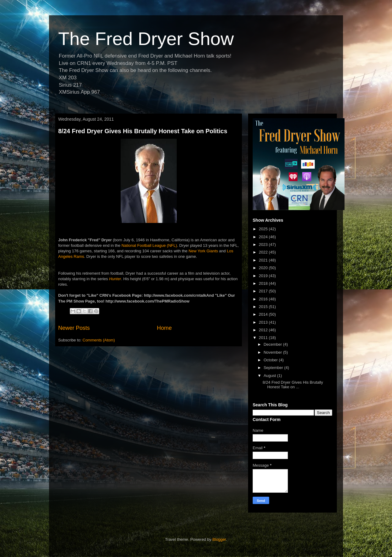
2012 (264, 330)
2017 (264, 291)
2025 (264, 229)
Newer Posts (74, 328)
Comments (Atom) (99, 340)
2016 (264, 299)
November (273, 352)
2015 (264, 307)
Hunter (115, 279)
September (274, 368)
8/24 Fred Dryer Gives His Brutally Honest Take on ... (293, 385)
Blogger (219, 539)
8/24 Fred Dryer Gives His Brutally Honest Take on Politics (143, 131)
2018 (264, 283)
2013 (264, 322)
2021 (264, 260)
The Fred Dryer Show (146, 39)
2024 (264, 237)
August (270, 376)
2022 (264, 252)
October (271, 360)
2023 (264, 245)
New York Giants (203, 251)
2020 (264, 268)
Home (164, 328)
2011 (264, 338)
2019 (264, 276)
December (273, 344)
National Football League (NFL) (149, 245)
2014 (264, 314)
